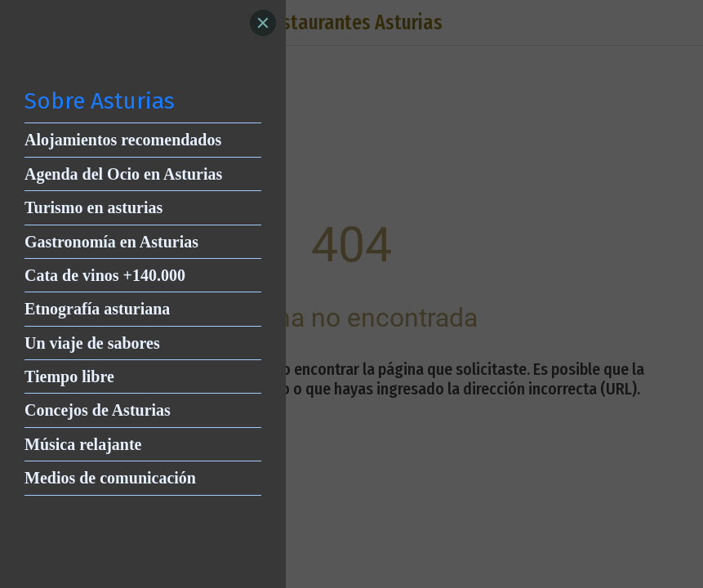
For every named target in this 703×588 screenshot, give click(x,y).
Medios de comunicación (110, 478)
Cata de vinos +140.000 (105, 275)
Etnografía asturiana (97, 309)
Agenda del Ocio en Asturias (123, 174)
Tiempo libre (69, 376)
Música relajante (83, 444)
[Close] (263, 23)
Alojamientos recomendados (123, 140)
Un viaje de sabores (92, 343)
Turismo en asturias (93, 207)
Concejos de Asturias (98, 410)
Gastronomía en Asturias (111, 242)
